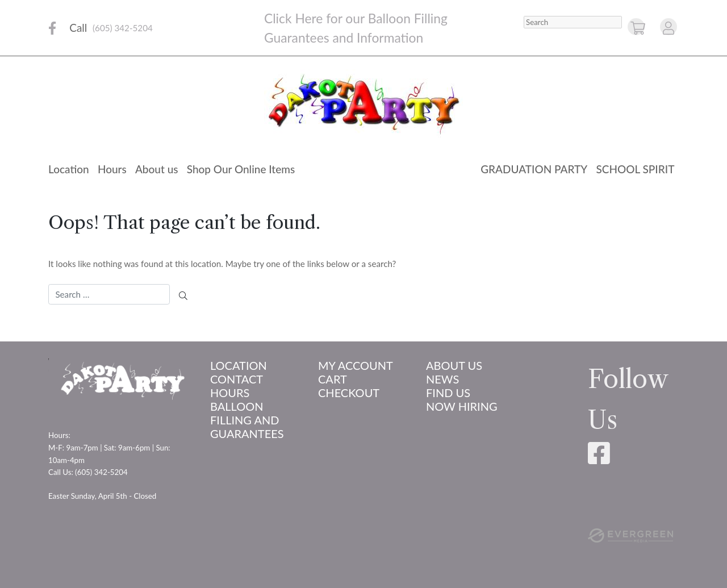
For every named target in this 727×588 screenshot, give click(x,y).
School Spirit (635, 169)
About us (157, 169)
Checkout (349, 393)
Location (69, 169)
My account (356, 365)
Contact (237, 379)
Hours (112, 169)
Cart (333, 379)
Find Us (448, 393)
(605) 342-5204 (123, 28)
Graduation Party (534, 169)
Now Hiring (462, 406)
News (442, 379)
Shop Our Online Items (241, 169)
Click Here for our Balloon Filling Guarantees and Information (356, 28)
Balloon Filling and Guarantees (247, 420)
